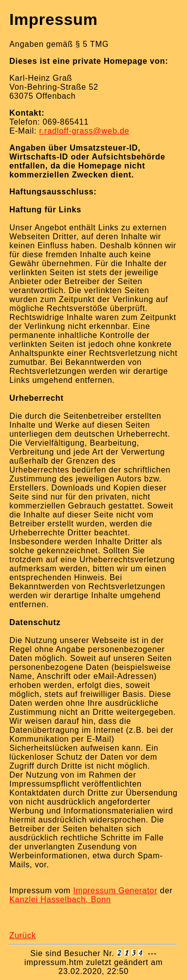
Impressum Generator (115, 891)
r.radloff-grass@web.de (85, 131)
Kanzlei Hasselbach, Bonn (60, 899)
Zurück (23, 935)
